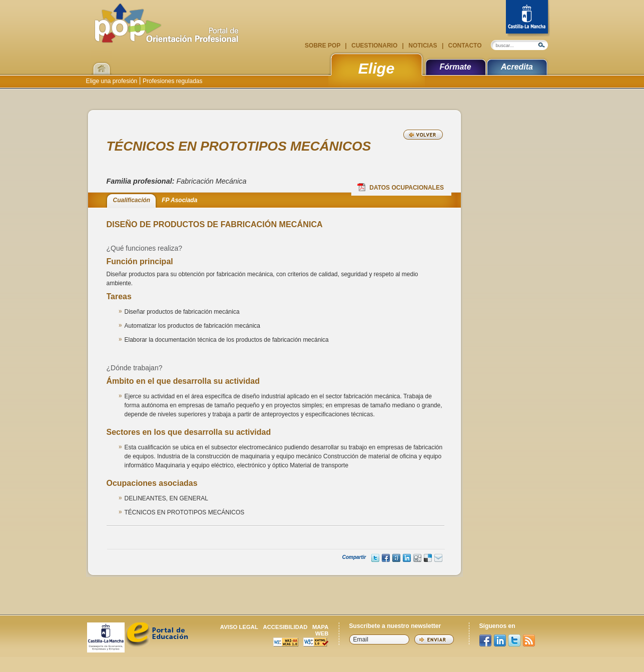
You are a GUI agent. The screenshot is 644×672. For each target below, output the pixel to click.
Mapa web (320, 630)
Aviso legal (239, 627)
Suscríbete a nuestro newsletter (395, 626)
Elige (377, 68)
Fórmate (455, 67)
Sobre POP (323, 46)
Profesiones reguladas (172, 81)
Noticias (423, 46)
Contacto (464, 46)
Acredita (517, 67)
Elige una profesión (113, 81)
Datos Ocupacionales (401, 187)
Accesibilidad (285, 627)
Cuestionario (375, 46)
